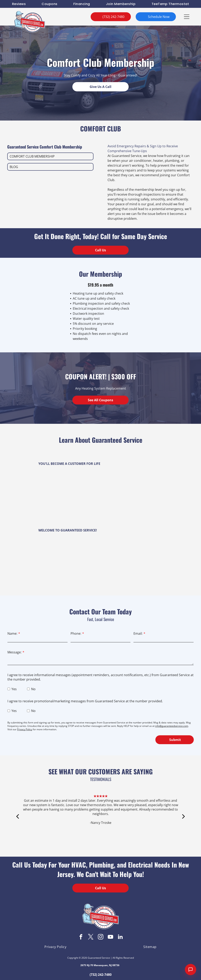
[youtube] (110, 937)
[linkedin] (120, 937)
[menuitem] (19, 4)
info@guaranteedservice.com (172, 726)
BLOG (14, 167)
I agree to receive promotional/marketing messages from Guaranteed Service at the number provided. (85, 701)
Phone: (76, 633)
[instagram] (100, 937)
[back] (17, 822)
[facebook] (81, 937)
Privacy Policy (25, 729)
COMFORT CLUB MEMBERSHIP (32, 156)
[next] (184, 822)
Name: (12, 633)
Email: (138, 633)
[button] (187, 17)
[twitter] (91, 937)
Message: (14, 652)
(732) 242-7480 (101, 975)
